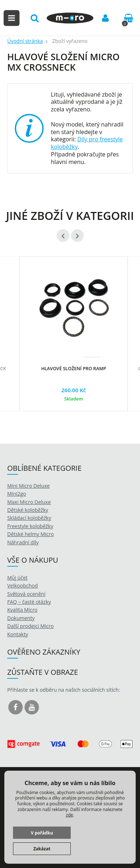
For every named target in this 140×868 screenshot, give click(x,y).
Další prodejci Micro (30, 626)
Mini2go (17, 494)
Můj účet (17, 578)
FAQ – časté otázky (29, 602)
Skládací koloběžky (29, 518)
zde (70, 815)
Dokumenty (21, 618)
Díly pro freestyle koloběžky (87, 143)
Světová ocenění (26, 594)
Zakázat (42, 849)
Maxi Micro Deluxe (29, 502)
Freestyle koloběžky (30, 526)
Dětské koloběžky (28, 510)
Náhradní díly (23, 542)
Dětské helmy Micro (30, 534)
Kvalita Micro (22, 610)
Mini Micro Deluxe (29, 486)
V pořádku (42, 833)
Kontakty (18, 634)
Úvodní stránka (25, 41)
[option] (74, 341)
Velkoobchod (23, 586)
